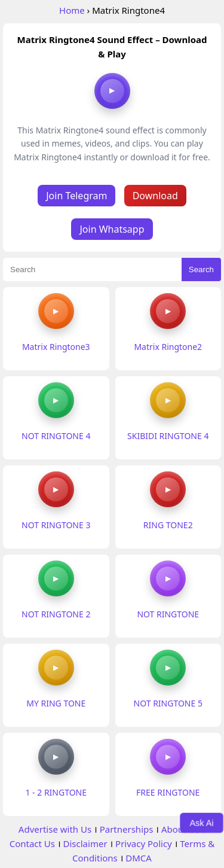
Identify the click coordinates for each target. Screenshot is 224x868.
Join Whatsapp (112, 229)
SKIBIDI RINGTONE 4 (168, 436)
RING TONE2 (168, 525)
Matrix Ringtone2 (168, 347)
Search (201, 269)
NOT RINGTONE (168, 614)
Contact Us (32, 843)
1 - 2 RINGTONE (56, 792)
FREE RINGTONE (168, 792)
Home (72, 10)
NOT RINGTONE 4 (56, 436)
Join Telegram (76, 196)
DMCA (139, 858)
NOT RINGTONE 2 (56, 614)
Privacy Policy (144, 843)
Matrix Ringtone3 (56, 347)
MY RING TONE (56, 703)
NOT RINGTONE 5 (168, 703)
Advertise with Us (55, 829)
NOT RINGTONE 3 (56, 525)
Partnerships (127, 829)
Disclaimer (85, 843)
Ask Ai (202, 823)
